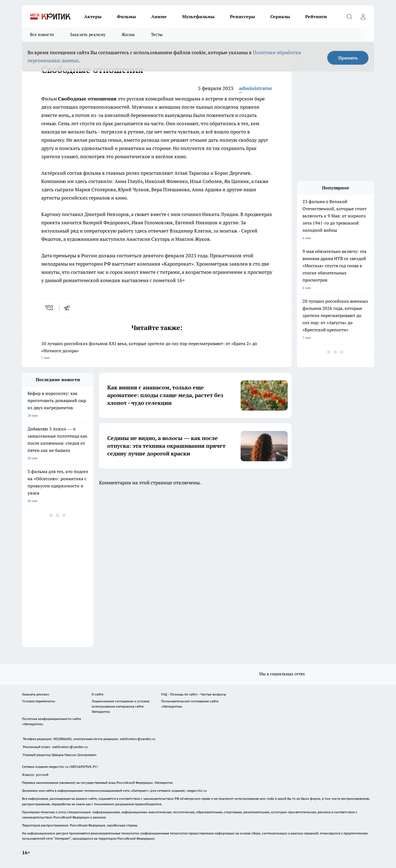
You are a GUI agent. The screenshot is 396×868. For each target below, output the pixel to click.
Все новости (42, 35)
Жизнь (128, 35)
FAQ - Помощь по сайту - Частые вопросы (194, 694)
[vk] (50, 308)
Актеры (93, 17)
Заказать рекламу (88, 35)
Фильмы (126, 17)
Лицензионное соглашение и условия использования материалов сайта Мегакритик (120, 706)
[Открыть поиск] (349, 17)
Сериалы (280, 17)
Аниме (159, 17)
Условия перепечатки (38, 701)
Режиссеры (242, 17)
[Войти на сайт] (363, 17)
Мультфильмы (198, 17)
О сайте (97, 694)
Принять (348, 58)
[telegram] (68, 308)
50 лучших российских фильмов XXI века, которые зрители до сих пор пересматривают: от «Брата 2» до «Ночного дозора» (157, 351)
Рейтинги (316, 17)
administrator (256, 88)
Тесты (157, 35)
